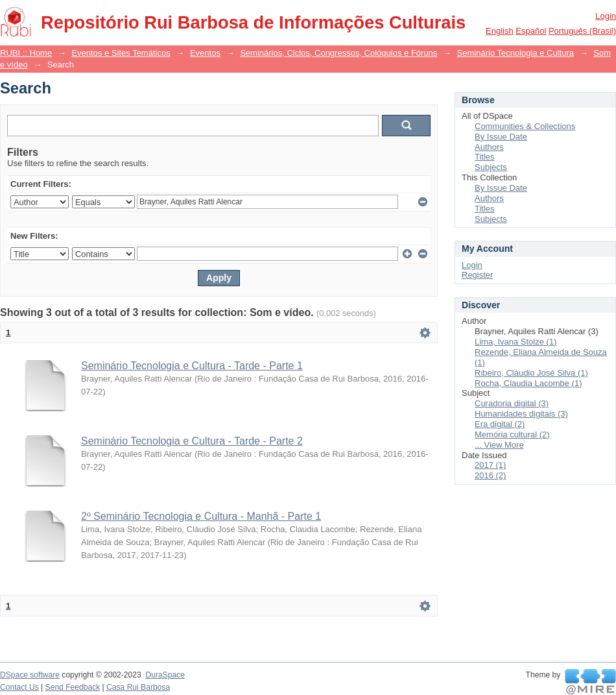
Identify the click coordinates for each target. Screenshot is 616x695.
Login (606, 16)
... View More (499, 445)
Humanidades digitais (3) (521, 414)
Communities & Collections (525, 126)
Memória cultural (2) (512, 434)
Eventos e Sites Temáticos (121, 53)
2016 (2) (490, 475)
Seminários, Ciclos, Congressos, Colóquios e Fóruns (338, 53)
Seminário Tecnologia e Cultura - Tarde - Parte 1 (192, 366)
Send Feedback (73, 687)
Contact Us (19, 687)
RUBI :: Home (26, 53)
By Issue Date (501, 137)
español (531, 31)
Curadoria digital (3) (512, 403)
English (500, 31)
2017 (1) (490, 465)
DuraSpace (165, 675)
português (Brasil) (582, 31)
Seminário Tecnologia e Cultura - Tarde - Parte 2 (192, 441)
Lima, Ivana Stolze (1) (515, 342)
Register (477, 275)
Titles (485, 157)
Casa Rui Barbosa (138, 687)
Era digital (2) (500, 424)
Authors (489, 147)
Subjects (491, 167)
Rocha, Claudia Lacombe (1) (528, 383)
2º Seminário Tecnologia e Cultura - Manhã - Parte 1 (201, 516)
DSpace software (30, 675)
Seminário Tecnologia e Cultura (515, 53)
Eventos (205, 53)
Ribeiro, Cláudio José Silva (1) (531, 373)
